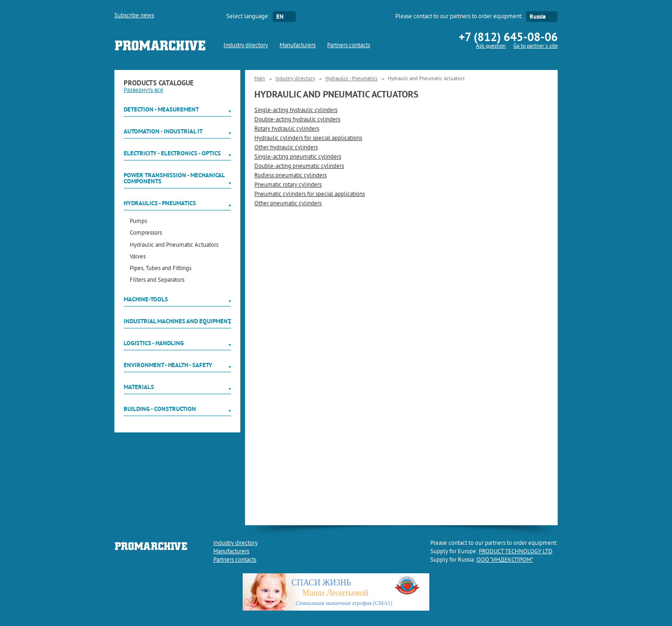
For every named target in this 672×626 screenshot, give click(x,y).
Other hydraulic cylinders (286, 148)
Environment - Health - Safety (168, 365)
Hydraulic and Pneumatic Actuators (174, 246)
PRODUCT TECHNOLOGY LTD (516, 552)
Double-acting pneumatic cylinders (299, 167)
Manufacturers (297, 46)
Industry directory (246, 46)
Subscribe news (134, 16)
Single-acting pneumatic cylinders (298, 157)
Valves (138, 257)
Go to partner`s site (535, 46)
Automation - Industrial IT (163, 131)
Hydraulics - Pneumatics (160, 203)
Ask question (491, 46)
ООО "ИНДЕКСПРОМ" (505, 560)
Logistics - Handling (154, 343)
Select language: (248, 17)
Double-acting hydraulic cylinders (297, 120)
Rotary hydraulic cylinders (287, 129)
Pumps (138, 222)
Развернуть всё (143, 90)
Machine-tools (146, 299)
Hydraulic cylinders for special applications (308, 139)
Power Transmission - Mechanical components (174, 178)
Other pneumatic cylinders (288, 204)
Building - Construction (160, 409)
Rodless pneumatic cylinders (290, 176)
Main (260, 79)
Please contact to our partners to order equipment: (459, 17)
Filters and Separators (157, 281)
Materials (139, 387)
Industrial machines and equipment (177, 321)
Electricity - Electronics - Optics (172, 153)
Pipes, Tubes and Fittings (161, 269)
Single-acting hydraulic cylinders (296, 111)
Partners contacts (349, 46)
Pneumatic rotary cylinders (288, 185)
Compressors (146, 233)
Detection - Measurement (161, 109)
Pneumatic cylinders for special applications (310, 195)
